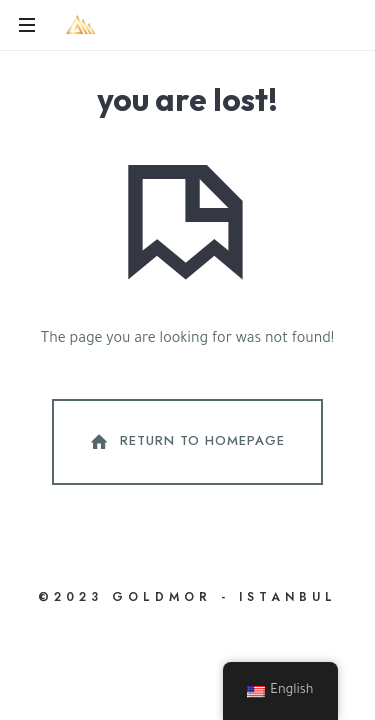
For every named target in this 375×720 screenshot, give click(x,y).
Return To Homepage (186, 442)
